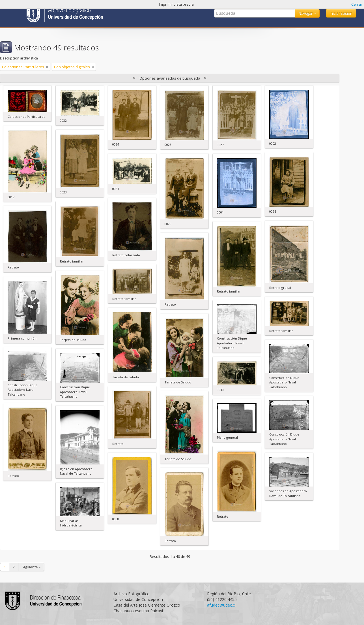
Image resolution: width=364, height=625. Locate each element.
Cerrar (357, 4)
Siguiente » (31, 567)
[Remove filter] (47, 67)
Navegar (306, 13)
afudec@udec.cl (221, 605)
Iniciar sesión (341, 13)
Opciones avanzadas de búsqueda (170, 78)
